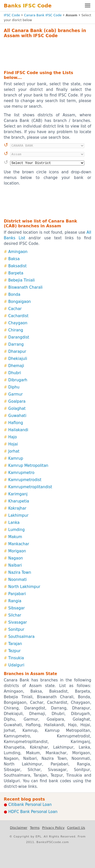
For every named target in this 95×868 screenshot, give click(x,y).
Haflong (16, 423)
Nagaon (16, 558)
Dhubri (15, 373)
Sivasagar (18, 622)
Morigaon (17, 551)
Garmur (16, 394)
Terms (35, 828)
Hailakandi (18, 430)
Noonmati (18, 580)
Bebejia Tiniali (22, 280)
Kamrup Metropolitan (28, 466)
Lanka (14, 523)
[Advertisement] (48, 53)
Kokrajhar (17, 508)
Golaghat (17, 409)
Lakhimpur (18, 515)
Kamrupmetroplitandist (30, 487)
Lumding (17, 530)
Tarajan (15, 644)
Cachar (15, 309)
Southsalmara (22, 637)
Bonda (14, 295)
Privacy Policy (53, 828)
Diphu (14, 387)
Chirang (16, 330)
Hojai (13, 444)
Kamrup (16, 458)
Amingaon (18, 252)
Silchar (15, 615)
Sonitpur (16, 629)
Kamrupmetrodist (25, 480)
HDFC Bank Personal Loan (33, 812)
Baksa (14, 259)
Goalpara (17, 401)
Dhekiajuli (18, 359)
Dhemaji (16, 366)
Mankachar (19, 544)
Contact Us (76, 828)
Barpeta (16, 273)
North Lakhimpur (24, 587)
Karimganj (18, 494)
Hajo (13, 437)
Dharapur (17, 352)
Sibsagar (17, 608)
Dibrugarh (18, 380)
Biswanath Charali (25, 287)
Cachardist (18, 316)
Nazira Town (20, 572)
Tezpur (15, 651)
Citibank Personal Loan (30, 805)
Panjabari (17, 594)
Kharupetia (19, 501)
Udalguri (16, 665)
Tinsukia (16, 658)
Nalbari (15, 565)
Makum (15, 537)
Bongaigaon (20, 302)
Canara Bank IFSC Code (43, 15)
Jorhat (14, 451)
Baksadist (18, 266)
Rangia (15, 601)
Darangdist (19, 337)
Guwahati (17, 416)
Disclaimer (19, 828)
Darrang (16, 344)
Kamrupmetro (21, 473)
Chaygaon (18, 323)
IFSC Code (12, 15)
